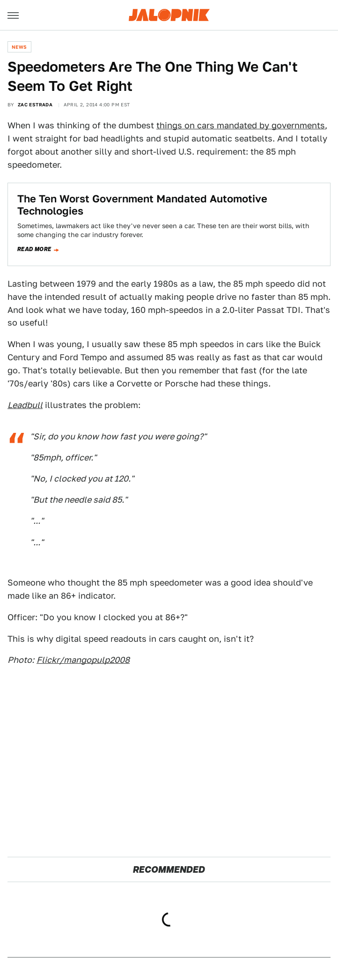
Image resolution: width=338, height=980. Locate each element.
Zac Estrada (35, 104)
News (19, 47)
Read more (34, 249)
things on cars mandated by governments (241, 125)
